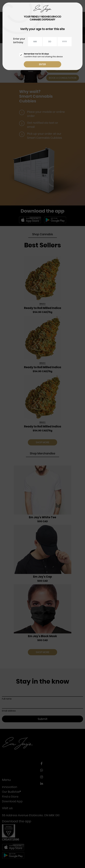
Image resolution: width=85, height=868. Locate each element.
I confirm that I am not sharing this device (41, 55)
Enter (42, 64)
